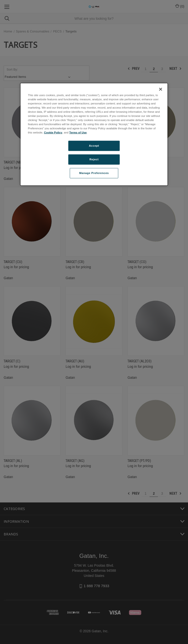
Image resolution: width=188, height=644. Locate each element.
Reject (94, 159)
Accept (94, 146)
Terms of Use (78, 133)
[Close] (161, 89)
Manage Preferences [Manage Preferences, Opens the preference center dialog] (94, 173)
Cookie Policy (53, 133)
